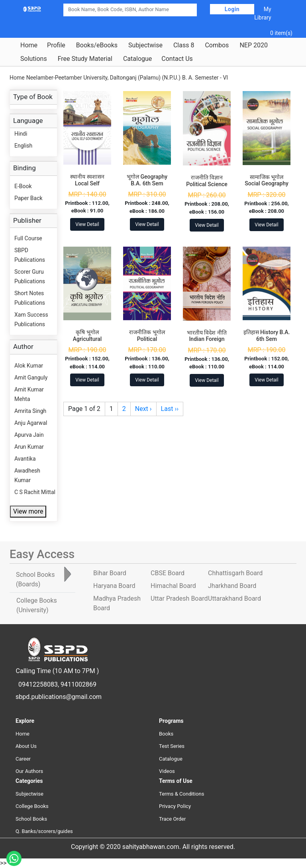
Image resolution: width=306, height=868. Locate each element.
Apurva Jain (29, 435)
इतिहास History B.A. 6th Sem (267, 336)
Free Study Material (85, 59)
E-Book (23, 186)
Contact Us (177, 59)
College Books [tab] (37, 605)
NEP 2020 (254, 45)
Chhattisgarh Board (235, 573)
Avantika (25, 459)
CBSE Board (168, 573)
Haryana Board (114, 586)
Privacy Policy (175, 806)
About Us (26, 746)
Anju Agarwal (31, 423)
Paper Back (28, 198)
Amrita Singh (30, 411)
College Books (32, 806)
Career (23, 759)
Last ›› (170, 409)
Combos (217, 45)
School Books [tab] (35, 579)
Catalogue (137, 59)
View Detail (87, 224)
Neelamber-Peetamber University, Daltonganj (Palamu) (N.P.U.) (103, 78)
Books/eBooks (97, 45)
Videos (167, 771)
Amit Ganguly (31, 378)
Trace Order (172, 819)
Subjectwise (145, 45)
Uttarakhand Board (234, 598)
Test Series (172, 746)
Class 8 (184, 45)
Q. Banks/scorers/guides (44, 831)
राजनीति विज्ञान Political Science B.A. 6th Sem (207, 184)
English (23, 146)
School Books (31, 819)
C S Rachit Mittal (35, 492)
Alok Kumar (29, 366)
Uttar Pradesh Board (179, 598)
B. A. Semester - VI (205, 78)
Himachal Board (173, 586)
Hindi (21, 134)
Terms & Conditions (181, 794)
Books (166, 734)
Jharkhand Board (232, 586)
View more (28, 511)
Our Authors (29, 771)
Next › (143, 409)
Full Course (28, 238)
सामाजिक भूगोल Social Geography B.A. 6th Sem (267, 184)
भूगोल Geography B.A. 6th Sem (147, 180)
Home (29, 45)
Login (232, 9)
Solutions (34, 59)
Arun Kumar (29, 447)
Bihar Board (110, 573)
